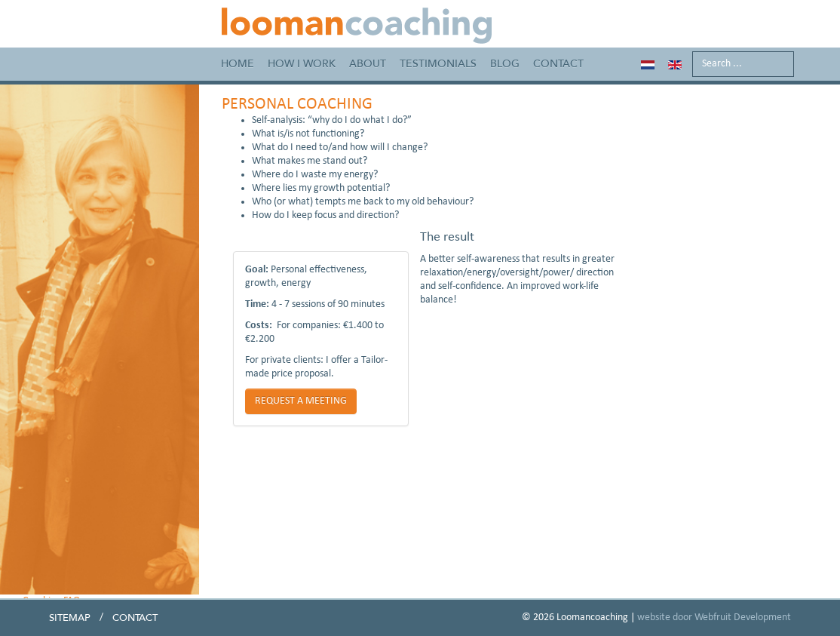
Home (238, 64)
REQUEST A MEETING (301, 401)
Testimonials (438, 64)
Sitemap (70, 618)
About (368, 64)
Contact (558, 64)
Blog (505, 64)
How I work (302, 64)
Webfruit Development (743, 618)
